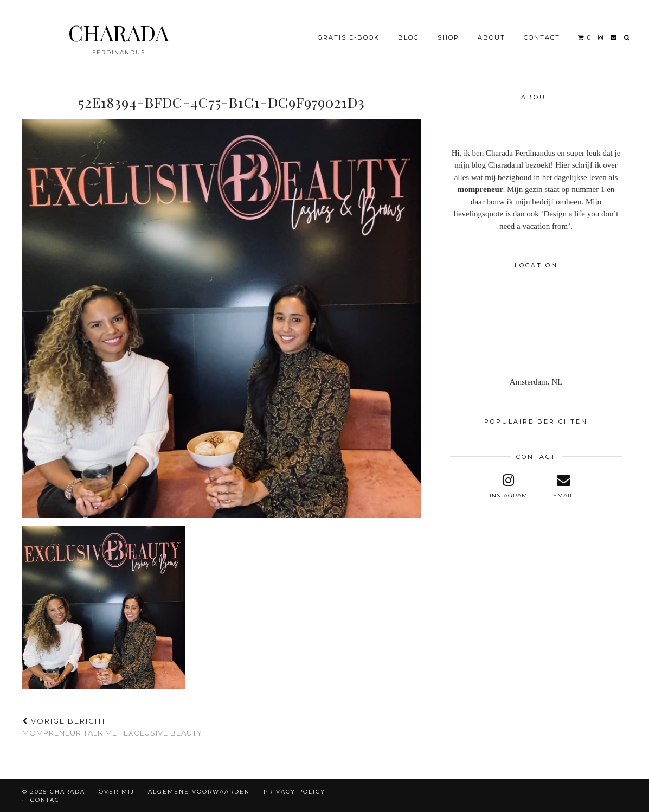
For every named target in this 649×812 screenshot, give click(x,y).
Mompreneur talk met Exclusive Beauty (112, 727)
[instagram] (601, 37)
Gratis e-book (349, 37)
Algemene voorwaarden (199, 792)
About (491, 37)
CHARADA (118, 32)
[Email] (614, 37)
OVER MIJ (117, 792)
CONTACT (542, 37)
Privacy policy (294, 792)
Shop (448, 37)
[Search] (627, 37)
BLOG (409, 37)
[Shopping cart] (585, 37)
